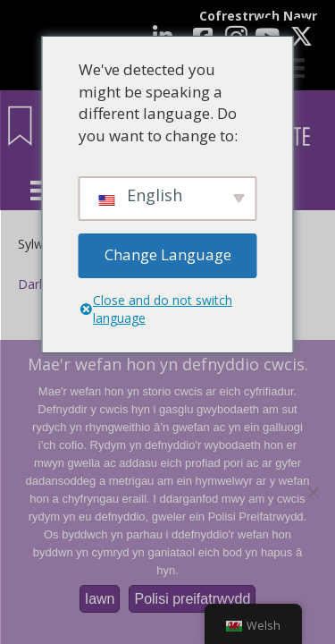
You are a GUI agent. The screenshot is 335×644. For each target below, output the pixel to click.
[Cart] (295, 68)
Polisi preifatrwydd (192, 599)
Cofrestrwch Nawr (258, 16)
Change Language (168, 254)
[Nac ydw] (313, 492)
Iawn (100, 599)
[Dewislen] (40, 191)
